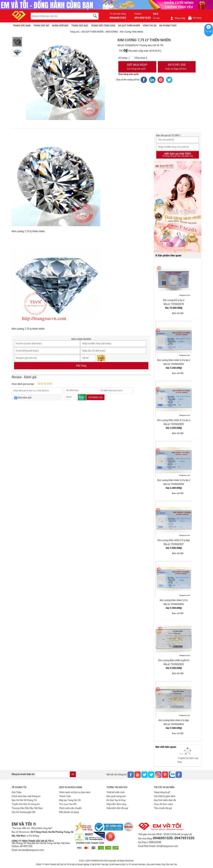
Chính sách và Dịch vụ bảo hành (75, 792)
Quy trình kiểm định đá (165, 800)
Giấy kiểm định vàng (116, 804)
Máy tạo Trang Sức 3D (70, 800)
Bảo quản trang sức (116, 796)
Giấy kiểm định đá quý (117, 808)
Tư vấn (209, 31)
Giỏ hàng (195, 18)
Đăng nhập (178, 18)
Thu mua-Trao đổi (68, 804)
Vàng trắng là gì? (162, 792)
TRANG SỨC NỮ (41, 26)
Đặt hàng (81, 366)
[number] (131, 58)
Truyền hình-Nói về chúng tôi (26, 804)
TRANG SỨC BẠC (80, 26)
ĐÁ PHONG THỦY (168, 26)
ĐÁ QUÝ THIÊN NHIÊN (129, 26)
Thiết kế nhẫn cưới (116, 792)
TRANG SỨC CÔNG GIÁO (103, 26)
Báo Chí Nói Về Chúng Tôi (24, 800)
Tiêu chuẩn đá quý (163, 808)
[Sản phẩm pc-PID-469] (178, 207)
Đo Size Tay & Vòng (116, 800)
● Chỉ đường (33, 836)
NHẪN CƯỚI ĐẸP (60, 26)
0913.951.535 (177, 67)
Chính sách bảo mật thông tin (26, 796)
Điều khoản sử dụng (69, 812)
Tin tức (156, 18)
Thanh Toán (65, 796)
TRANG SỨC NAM (22, 26)
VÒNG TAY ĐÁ (150, 26)
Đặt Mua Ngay (137, 67)
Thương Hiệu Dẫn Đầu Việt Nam (27, 808)
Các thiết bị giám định (165, 796)
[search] (95, 16)
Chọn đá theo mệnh (164, 804)
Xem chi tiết (178, 313)
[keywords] (59, 16)
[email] (52, 774)
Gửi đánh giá (95, 397)
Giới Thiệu (17, 792)
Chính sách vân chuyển (70, 808)
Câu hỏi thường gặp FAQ (24, 812)
